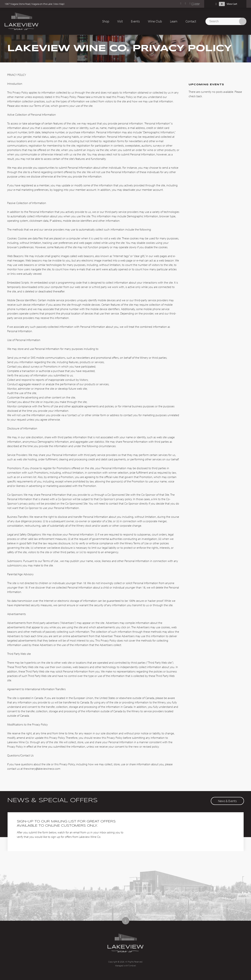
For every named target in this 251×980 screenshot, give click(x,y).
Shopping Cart (216, 4)
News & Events (227, 801)
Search (243, 21)
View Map (59, 4)
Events (135, 21)
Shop (106, 21)
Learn (174, 21)
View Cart (232, 4)
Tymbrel (132, 966)
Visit (120, 21)
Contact (191, 21)
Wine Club (155, 21)
